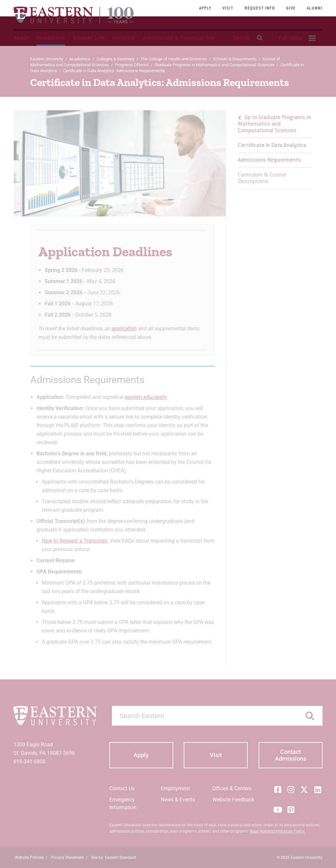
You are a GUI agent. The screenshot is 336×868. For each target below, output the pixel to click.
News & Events (178, 800)
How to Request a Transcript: (75, 541)
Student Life (89, 38)
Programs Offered (132, 65)
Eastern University (47, 59)
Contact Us (122, 788)
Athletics (124, 38)
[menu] (275, 150)
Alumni (315, 9)
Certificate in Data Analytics (272, 146)
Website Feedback (233, 800)
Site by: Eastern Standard (114, 858)
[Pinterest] (291, 810)
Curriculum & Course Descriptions (262, 178)
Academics (51, 38)
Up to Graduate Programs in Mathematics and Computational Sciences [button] (274, 124)
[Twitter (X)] (304, 790)
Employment (175, 788)
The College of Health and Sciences (174, 59)
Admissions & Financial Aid (179, 38)
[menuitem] (296, 38)
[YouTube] (278, 810)
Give (291, 9)
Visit (228, 9)
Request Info (260, 9)
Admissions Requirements (269, 160)
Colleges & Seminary (115, 59)
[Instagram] (291, 790)
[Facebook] (278, 790)
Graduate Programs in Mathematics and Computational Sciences (215, 65)
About (21, 38)
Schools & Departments (235, 59)
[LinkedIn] (318, 790)
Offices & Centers (232, 788)
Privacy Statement (67, 858)
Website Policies (29, 858)
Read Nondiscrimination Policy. (277, 831)
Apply (205, 9)
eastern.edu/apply (146, 397)
